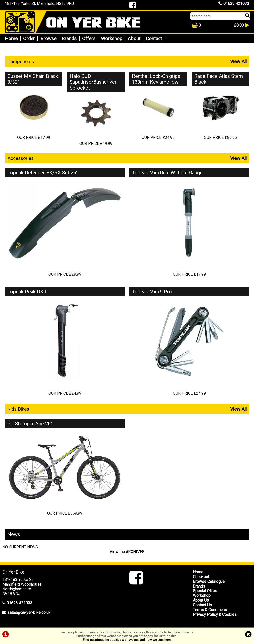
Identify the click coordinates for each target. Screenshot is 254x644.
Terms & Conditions (210, 610)
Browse (48, 39)
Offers (89, 39)
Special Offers (206, 591)
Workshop (112, 39)
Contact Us (202, 605)
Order (29, 39)
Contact (154, 39)
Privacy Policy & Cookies (215, 614)
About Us (201, 600)
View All (238, 62)
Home (11, 39)
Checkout (201, 577)
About (134, 39)
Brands (69, 39)
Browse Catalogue (209, 581)
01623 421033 (234, 4)
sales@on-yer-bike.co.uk (29, 612)
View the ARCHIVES (127, 552)
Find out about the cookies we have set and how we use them (127, 640)
